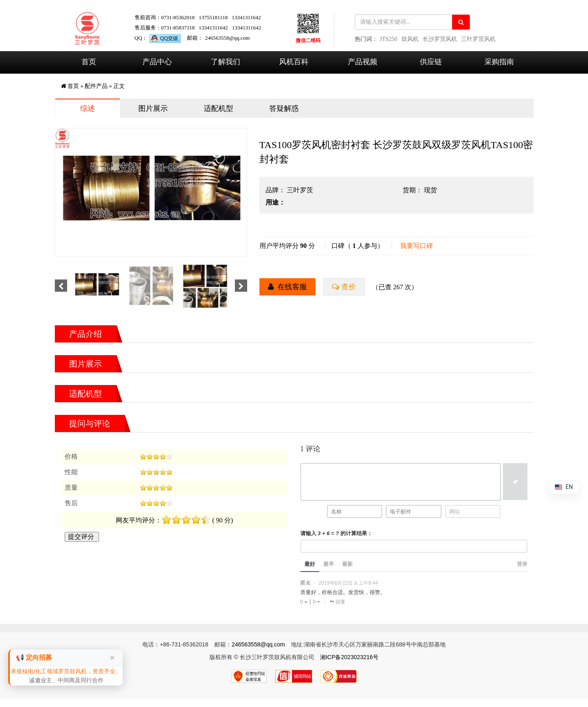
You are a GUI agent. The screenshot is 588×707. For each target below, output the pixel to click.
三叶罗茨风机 (478, 39)
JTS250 (389, 39)
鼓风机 (410, 39)
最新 (347, 564)
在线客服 (292, 287)
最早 (329, 564)
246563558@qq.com (227, 38)
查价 (348, 287)
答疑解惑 (284, 108)
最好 (310, 564)
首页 (89, 62)
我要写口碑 (417, 246)
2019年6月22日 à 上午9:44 (348, 583)
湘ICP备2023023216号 (349, 657)
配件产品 (96, 86)
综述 (88, 108)
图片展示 (153, 108)
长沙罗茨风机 (440, 39)
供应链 (431, 62)
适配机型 (219, 108)
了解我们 (225, 62)
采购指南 (499, 62)
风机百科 (294, 62)
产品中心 (157, 62)
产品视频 (363, 62)
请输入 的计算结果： (336, 533)
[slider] (156, 457)
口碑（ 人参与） (358, 246)
